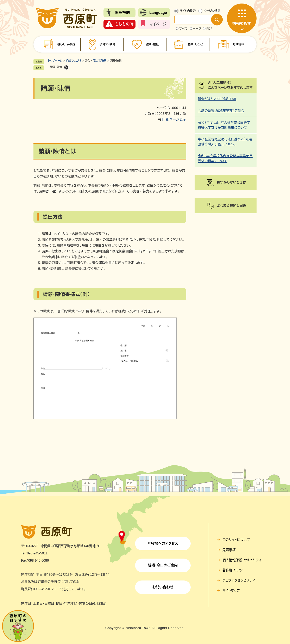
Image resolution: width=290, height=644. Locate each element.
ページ (197, 29)
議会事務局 (100, 61)
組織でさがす (74, 61)
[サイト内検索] (196, 20)
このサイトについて (236, 540)
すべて (183, 29)
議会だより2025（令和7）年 (217, 99)
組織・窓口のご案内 (163, 565)
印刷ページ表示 (174, 119)
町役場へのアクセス (163, 544)
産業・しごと (195, 44)
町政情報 (238, 44)
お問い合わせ (163, 587)
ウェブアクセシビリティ (239, 580)
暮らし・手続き (66, 44)
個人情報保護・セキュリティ (242, 560)
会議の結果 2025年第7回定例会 (221, 111)
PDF (209, 29)
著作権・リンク (233, 570)
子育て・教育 (107, 44)
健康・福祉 (152, 44)
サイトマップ (231, 591)
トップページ (55, 61)
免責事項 (229, 550)
